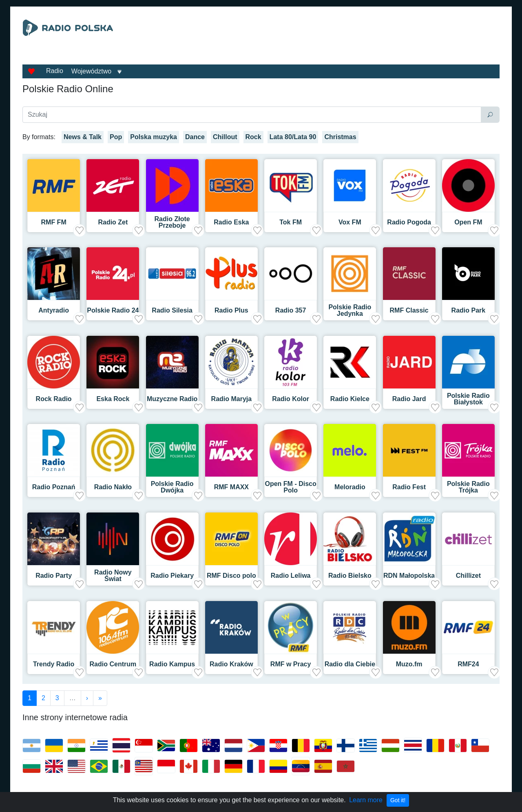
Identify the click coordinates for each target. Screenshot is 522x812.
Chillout (225, 137)
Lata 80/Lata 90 (293, 137)
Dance (195, 137)
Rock (253, 137)
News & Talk (83, 137)
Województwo (91, 71)
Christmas (340, 137)
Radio (55, 71)
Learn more (366, 800)
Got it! (398, 800)
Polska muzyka (154, 137)
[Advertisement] (336, 40)
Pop (116, 137)
